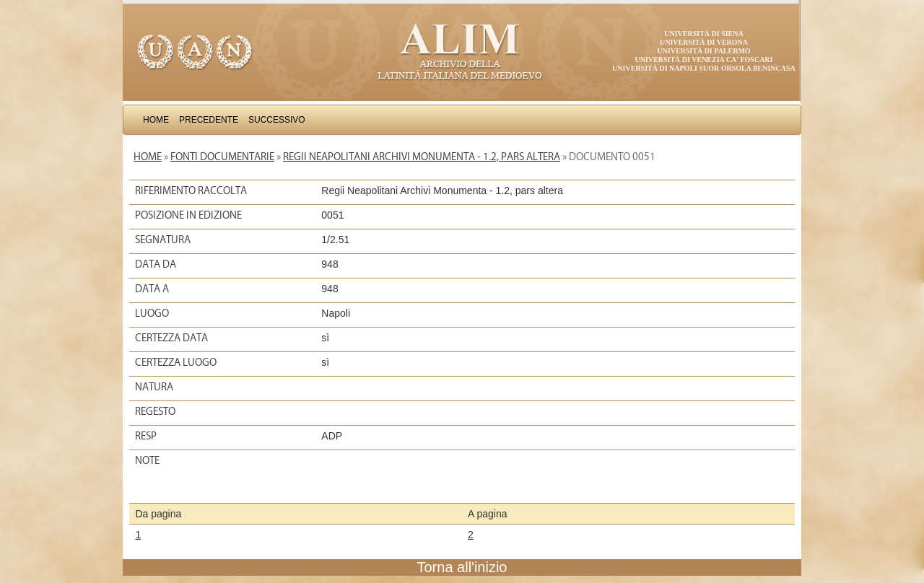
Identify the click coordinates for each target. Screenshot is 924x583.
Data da (156, 264)
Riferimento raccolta (191, 190)
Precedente (209, 120)
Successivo (277, 120)
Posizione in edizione (188, 215)
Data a (152, 289)
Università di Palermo (703, 51)
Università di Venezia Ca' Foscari (704, 60)
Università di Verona (704, 42)
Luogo (152, 313)
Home (156, 120)
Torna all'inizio (462, 567)
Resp (146, 436)
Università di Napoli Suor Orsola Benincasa (704, 68)
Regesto (155, 411)
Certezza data (171, 338)
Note (147, 460)
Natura (154, 387)
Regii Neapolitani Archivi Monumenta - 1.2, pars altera (422, 157)
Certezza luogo (176, 362)
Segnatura (163, 240)
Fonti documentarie (222, 157)
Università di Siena (703, 34)
